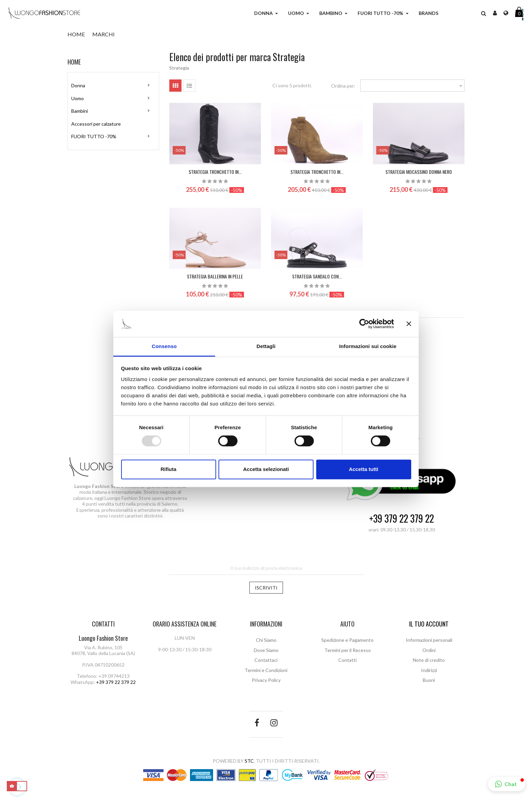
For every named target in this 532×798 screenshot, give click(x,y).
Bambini (80, 111)
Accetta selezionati (266, 469)
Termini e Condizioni (266, 670)
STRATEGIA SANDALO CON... (317, 276)
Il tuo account (429, 624)
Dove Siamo (266, 650)
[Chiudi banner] (409, 324)
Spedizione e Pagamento (347, 640)
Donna (78, 85)
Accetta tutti (364, 469)
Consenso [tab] (164, 346)
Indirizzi (429, 670)
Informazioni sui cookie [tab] (368, 346)
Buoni (429, 680)
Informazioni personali (429, 640)
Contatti (347, 660)
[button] (507, 784)
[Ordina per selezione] (413, 86)
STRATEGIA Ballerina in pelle (215, 276)
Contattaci (266, 660)
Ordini (429, 650)
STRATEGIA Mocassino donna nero (419, 172)
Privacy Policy (266, 680)
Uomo (78, 98)
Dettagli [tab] (266, 346)
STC (249, 761)
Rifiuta (168, 469)
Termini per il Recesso (348, 650)
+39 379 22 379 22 (402, 519)
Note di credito (429, 660)
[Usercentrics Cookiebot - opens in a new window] (364, 324)
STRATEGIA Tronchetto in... (215, 172)
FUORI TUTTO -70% (94, 136)
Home (74, 62)
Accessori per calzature (96, 124)
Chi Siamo (266, 640)
